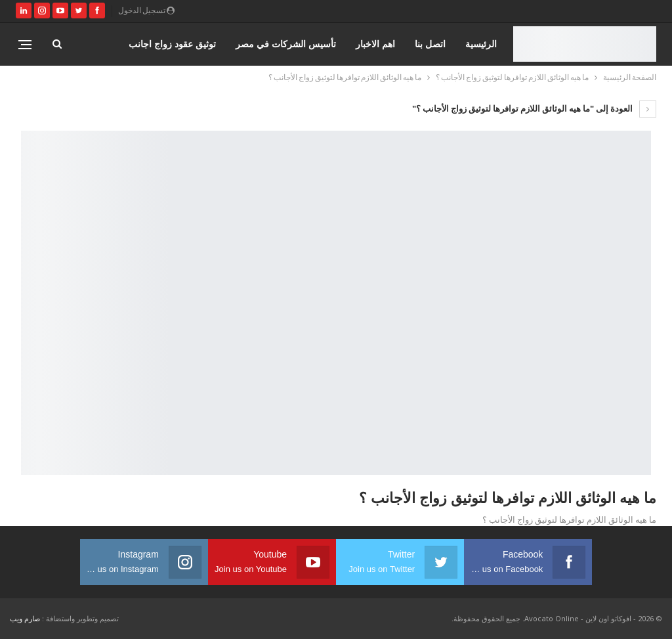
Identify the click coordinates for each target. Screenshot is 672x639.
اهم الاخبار (375, 44)
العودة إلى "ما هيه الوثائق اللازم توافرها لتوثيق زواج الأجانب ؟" (534, 108)
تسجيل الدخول (146, 10)
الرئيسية (481, 44)
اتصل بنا (430, 44)
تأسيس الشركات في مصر (286, 44)
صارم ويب (25, 618)
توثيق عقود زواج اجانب (172, 44)
